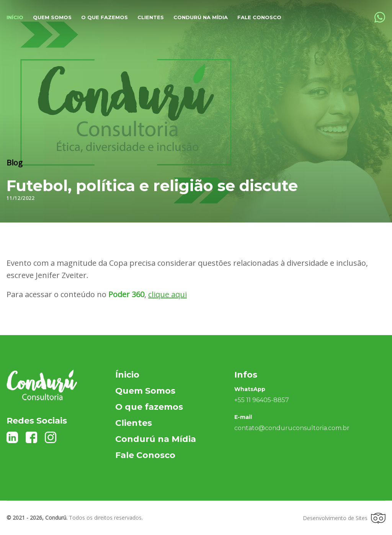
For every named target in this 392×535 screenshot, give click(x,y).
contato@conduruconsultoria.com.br (292, 428)
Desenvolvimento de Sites (344, 518)
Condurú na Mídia (201, 17)
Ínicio (127, 375)
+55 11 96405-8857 (262, 400)
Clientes (151, 17)
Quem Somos (145, 391)
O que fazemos (105, 17)
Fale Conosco (259, 17)
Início (15, 17)
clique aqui (167, 294)
